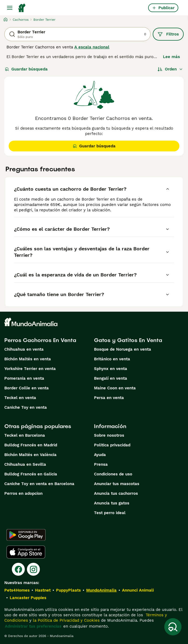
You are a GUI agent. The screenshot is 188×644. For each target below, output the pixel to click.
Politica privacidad (112, 445)
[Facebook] (18, 569)
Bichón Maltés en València (30, 455)
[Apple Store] (26, 552)
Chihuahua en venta (24, 349)
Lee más (171, 57)
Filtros (168, 34)
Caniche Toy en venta (26, 407)
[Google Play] (26, 535)
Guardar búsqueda (26, 69)
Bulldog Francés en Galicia (31, 474)
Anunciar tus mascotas (117, 484)
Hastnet (43, 590)
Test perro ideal (110, 513)
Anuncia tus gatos (112, 503)
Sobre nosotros (109, 435)
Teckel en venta (20, 398)
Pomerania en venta (24, 378)
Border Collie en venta (27, 388)
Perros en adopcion (23, 493)
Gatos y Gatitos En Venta (128, 340)
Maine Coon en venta (115, 388)
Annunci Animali (138, 590)
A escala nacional (92, 47)
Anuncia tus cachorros (116, 493)
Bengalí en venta (111, 378)
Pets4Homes (17, 590)
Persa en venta (109, 398)
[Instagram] (33, 569)
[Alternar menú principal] (10, 8)
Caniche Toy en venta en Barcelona (39, 484)
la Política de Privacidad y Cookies (66, 620)
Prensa (101, 464)
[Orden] (170, 69)
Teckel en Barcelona (25, 435)
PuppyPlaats (68, 590)
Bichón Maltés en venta (28, 359)
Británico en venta (112, 359)
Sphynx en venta (111, 369)
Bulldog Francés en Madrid (31, 445)
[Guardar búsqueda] (173, 627)
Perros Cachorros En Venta (40, 340)
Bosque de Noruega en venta (123, 349)
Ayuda (100, 455)
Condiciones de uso (113, 474)
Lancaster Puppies (28, 598)
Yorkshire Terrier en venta (30, 369)
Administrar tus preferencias (33, 626)
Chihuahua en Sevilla (25, 464)
